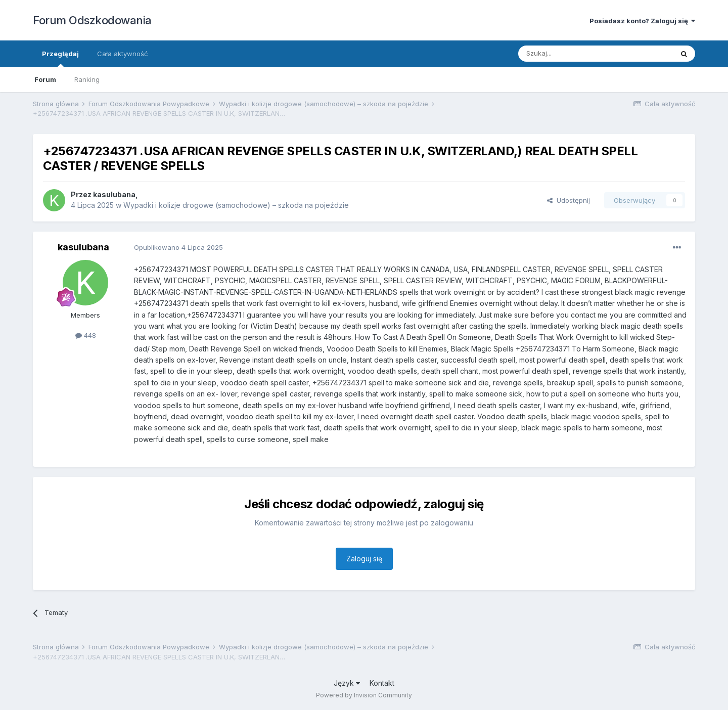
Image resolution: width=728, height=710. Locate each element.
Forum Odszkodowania (92, 20)
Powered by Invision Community (364, 695)
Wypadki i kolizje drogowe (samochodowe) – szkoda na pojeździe (236, 205)
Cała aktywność (122, 54)
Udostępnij (568, 200)
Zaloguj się (364, 559)
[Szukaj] (571, 54)
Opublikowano (178, 247)
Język (347, 683)
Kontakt (382, 683)
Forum (45, 79)
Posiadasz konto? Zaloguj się (642, 21)
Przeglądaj (60, 58)
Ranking (87, 79)
